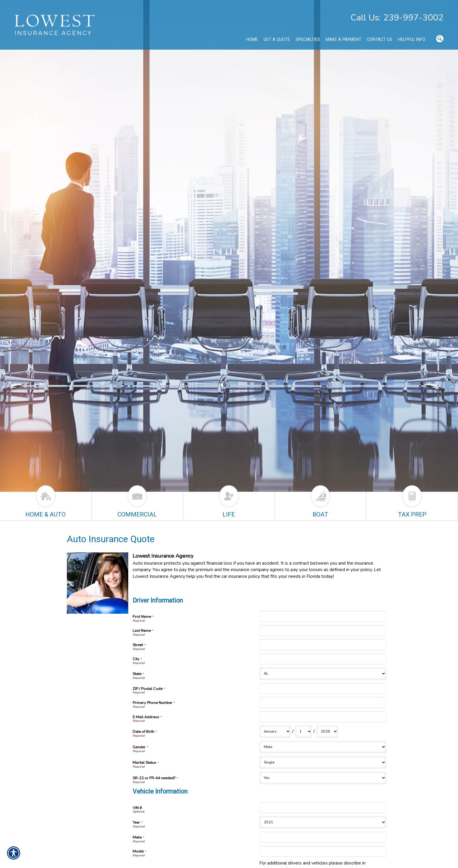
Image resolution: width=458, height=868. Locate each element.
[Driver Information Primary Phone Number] (323, 702)
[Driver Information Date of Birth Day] (303, 732)
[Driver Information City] (323, 659)
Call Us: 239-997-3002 (397, 18)
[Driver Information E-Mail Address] (323, 717)
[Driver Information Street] (323, 645)
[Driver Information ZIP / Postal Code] (323, 688)
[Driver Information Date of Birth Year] (327, 732)
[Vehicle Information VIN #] (323, 808)
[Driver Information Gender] (323, 747)
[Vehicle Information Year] (323, 822)
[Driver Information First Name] (323, 616)
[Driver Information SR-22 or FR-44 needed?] (323, 778)
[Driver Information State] (323, 674)
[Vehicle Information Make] (323, 837)
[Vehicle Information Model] (323, 851)
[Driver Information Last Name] (323, 631)
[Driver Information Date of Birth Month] (275, 732)
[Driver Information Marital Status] (323, 762)
